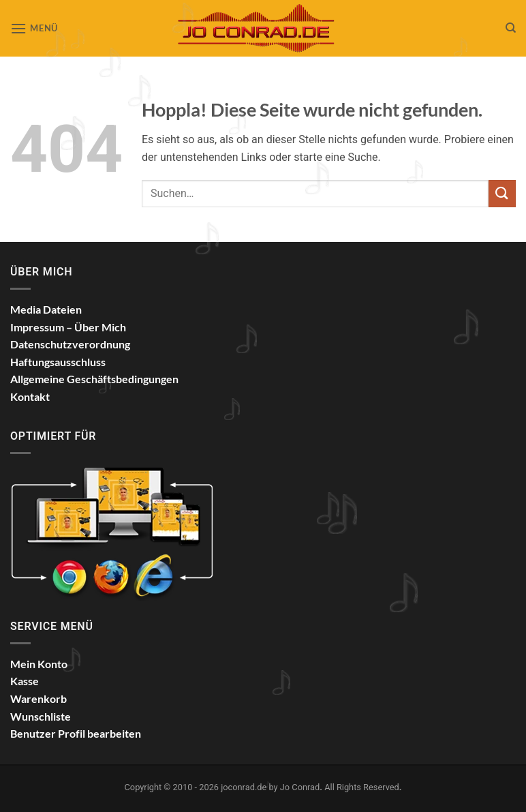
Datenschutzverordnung (70, 344)
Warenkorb (38, 698)
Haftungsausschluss (58, 362)
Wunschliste (41, 716)
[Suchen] (511, 28)
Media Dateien (46, 309)
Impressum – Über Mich (68, 327)
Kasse (25, 681)
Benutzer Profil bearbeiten (76, 733)
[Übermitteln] (502, 193)
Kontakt (30, 396)
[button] (34, 28)
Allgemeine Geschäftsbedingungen (94, 379)
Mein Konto (39, 664)
